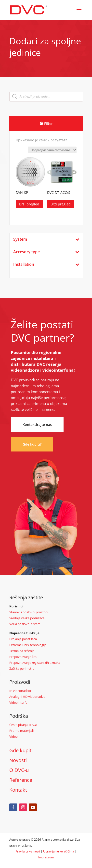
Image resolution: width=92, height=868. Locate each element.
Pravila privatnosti (28, 851)
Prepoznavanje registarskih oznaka (35, 663)
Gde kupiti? (32, 444)
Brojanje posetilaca (23, 639)
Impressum (46, 857)
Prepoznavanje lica (23, 657)
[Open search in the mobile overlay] (46, 97)
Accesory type (46, 252)
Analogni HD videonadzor (28, 697)
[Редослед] (52, 150)
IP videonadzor (20, 691)
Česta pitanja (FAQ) (23, 725)
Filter (48, 124)
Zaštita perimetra (22, 668)
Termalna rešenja (22, 651)
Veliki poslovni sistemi (25, 624)
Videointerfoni (20, 702)
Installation (46, 264)
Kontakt (18, 790)
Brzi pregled (29, 204)
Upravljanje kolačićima (59, 851)
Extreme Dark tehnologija (28, 645)
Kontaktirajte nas (37, 425)
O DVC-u (19, 770)
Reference (21, 780)
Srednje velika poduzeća (27, 618)
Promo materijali (21, 731)
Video (13, 736)
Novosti (18, 760)
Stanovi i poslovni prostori (28, 612)
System (46, 239)
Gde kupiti (21, 750)
